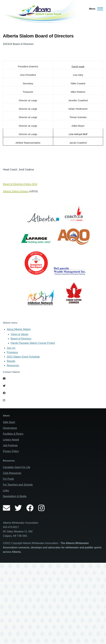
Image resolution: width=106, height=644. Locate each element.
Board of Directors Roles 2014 (20, 184)
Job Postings (10, 445)
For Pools (8, 479)
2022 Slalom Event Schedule (23, 357)
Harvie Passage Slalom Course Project (33, 343)
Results (11, 361)
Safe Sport (9, 422)
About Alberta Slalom (19, 329)
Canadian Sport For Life (17, 467)
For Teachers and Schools (18, 485)
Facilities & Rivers (13, 434)
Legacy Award (11, 440)
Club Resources (12, 473)
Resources (13, 365)
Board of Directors (21, 339)
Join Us (11, 348)
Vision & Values (20, 334)
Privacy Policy (11, 451)
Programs (12, 352)
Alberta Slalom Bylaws (16, 191)
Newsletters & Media (15, 496)
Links (6, 490)
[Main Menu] (95, 9)
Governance (10, 428)
